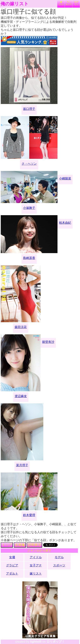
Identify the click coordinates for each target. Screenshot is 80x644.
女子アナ (36, 565)
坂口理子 (29, 109)
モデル (59, 557)
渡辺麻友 (21, 396)
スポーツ (59, 565)
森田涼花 (21, 327)
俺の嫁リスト (15, 4)
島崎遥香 (29, 258)
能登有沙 (48, 342)
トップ (7, 545)
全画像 (20, 545)
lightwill (36, 642)
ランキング (69, 3)
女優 (12, 557)
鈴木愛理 (29, 515)
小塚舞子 (29, 208)
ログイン (76, 3)
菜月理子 (22, 465)
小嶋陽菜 (65, 178)
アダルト (12, 574)
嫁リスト (61, 3)
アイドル (36, 557)
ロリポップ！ (56, 642)
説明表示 (34, 545)
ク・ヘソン (29, 164)
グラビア (12, 565)
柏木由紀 (65, 223)
